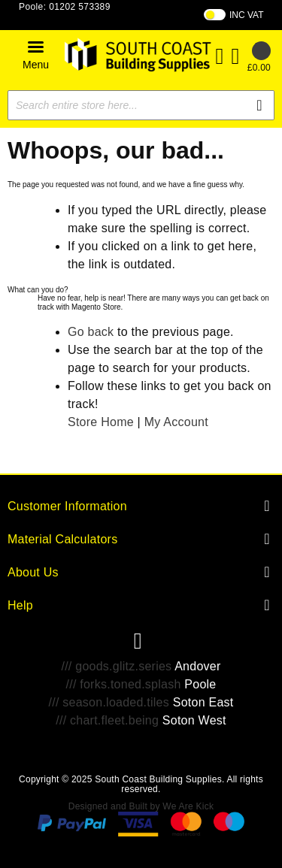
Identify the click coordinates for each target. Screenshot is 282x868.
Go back (91, 332)
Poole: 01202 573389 (65, 7)
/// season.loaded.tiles (109, 702)
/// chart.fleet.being (107, 720)
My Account (176, 422)
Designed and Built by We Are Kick (141, 807)
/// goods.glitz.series (116, 666)
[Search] (259, 105)
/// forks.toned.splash (123, 684)
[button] (36, 54)
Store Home (101, 422)
